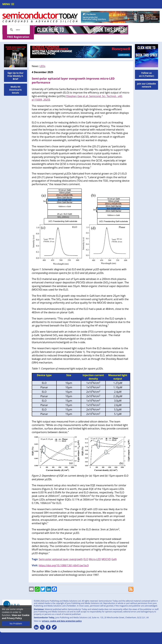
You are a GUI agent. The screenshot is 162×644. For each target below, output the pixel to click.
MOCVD (106, 554)
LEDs (42, 61)
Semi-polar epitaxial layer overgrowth (61, 554)
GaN (114, 554)
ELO (86, 554)
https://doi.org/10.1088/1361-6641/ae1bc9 (64, 560)
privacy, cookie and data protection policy (62, 616)
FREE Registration (144, 30)
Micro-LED (95, 554)
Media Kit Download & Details (16, 85)
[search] (18, 30)
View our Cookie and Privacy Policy (16, 617)
